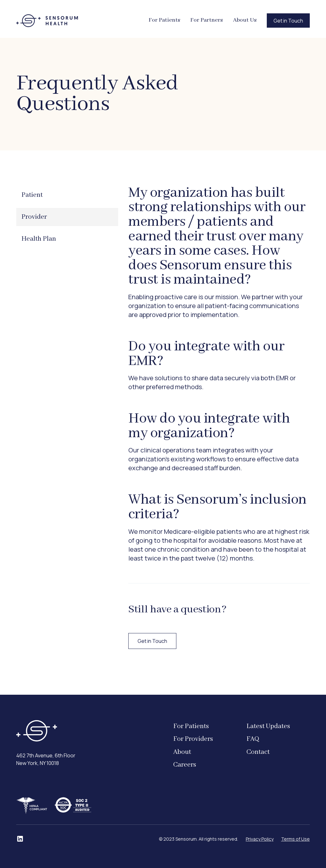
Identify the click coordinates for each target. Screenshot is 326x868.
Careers (185, 765)
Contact (258, 752)
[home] (47, 21)
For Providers (193, 739)
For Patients (164, 20)
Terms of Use (295, 839)
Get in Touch (288, 21)
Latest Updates (268, 726)
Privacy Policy (260, 839)
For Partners (207, 20)
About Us (245, 20)
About (182, 752)
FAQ (253, 739)
